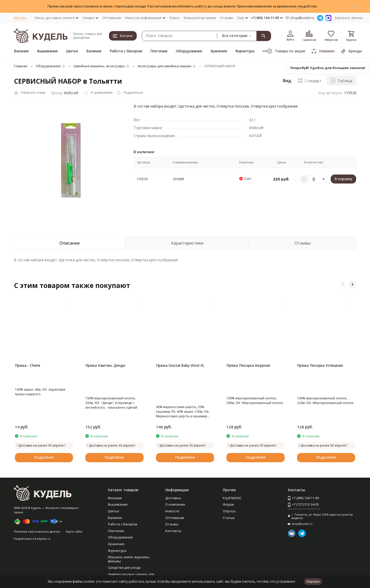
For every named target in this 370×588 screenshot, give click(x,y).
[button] (343, 284)
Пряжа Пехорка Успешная (320, 365)
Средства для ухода (124, 567)
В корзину (343, 179)
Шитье (72, 51)
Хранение (219, 51)
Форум (228, 504)
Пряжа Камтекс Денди (105, 365)
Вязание (21, 51)
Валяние (94, 51)
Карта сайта (74, 531)
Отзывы (227, 18)
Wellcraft (71, 93)
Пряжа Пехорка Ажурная (248, 365)
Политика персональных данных (37, 531)
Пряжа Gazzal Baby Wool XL (180, 365)
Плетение (159, 51)
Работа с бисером (126, 51)
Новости (172, 511)
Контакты (173, 531)
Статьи (229, 518)
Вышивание (47, 51)
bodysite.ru (43, 539)
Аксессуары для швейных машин (165, 66)
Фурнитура (245, 51)
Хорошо (313, 581)
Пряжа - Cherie (28, 365)
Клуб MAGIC (232, 498)
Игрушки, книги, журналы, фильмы (129, 559)
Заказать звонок (349, 18)
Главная (21, 66)
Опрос (174, 18)
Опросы (229, 511)
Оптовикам (112, 18)
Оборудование (189, 51)
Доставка (173, 498)
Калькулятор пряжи (200, 18)
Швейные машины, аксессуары (99, 66)
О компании (175, 504)
